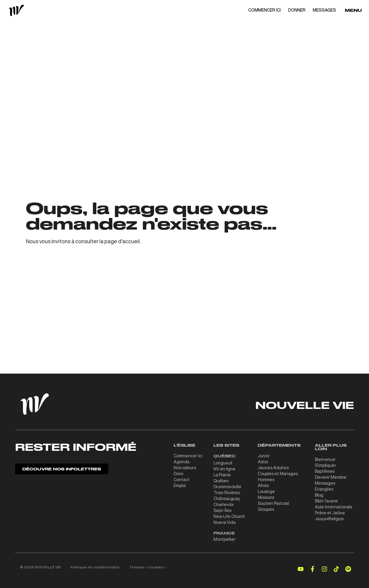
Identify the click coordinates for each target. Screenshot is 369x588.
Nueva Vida (224, 522)
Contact (182, 480)
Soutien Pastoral (273, 503)
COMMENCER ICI (264, 10)
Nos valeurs (185, 468)
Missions (266, 497)
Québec (221, 481)
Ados (263, 462)
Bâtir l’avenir (326, 501)
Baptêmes (325, 471)
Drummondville (227, 487)
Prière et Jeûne (330, 513)
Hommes (266, 480)
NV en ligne (224, 469)
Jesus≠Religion (329, 519)
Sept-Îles (222, 510)
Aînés (263, 486)
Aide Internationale (334, 507)
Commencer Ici (188, 456)
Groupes (266, 509)
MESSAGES (324, 10)
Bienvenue (325, 459)
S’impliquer (325, 465)
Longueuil (223, 463)
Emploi (180, 486)
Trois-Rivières (227, 493)
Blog (319, 495)
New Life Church (229, 516)
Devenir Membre (331, 477)
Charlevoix (224, 505)
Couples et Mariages (278, 474)
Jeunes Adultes (273, 468)
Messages (325, 483)
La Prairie (222, 475)
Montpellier (224, 539)
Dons (178, 474)
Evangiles (324, 489)
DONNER (297, 10)
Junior (264, 456)
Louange (266, 491)
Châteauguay (227, 499)
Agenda (182, 462)
